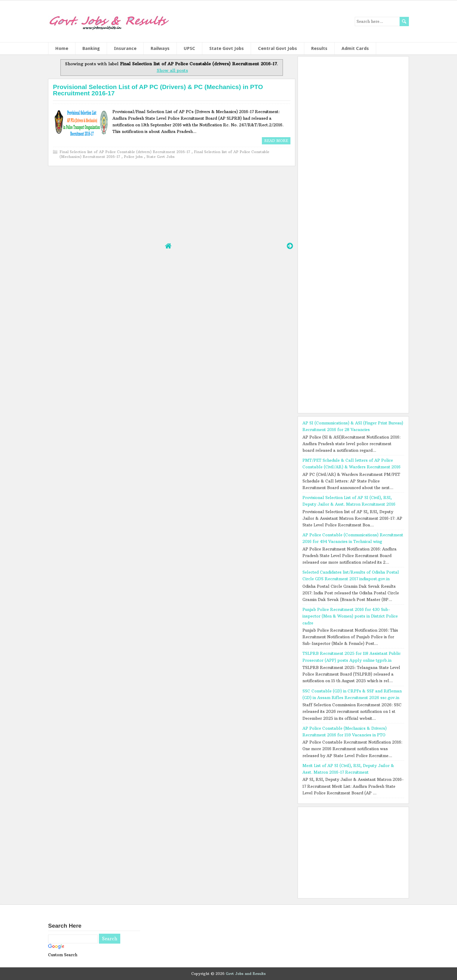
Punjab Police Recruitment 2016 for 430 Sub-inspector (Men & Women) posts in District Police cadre (350, 616)
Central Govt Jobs (278, 48)
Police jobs (134, 157)
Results (319, 48)
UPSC (189, 48)
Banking (91, 48)
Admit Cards (355, 48)
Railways (160, 48)
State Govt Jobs (227, 48)
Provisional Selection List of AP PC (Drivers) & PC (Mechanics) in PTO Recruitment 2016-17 (158, 90)
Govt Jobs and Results (246, 974)
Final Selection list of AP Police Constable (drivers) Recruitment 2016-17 (126, 152)
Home (62, 48)
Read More (276, 141)
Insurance (125, 48)
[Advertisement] (171, 203)
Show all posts (172, 70)
